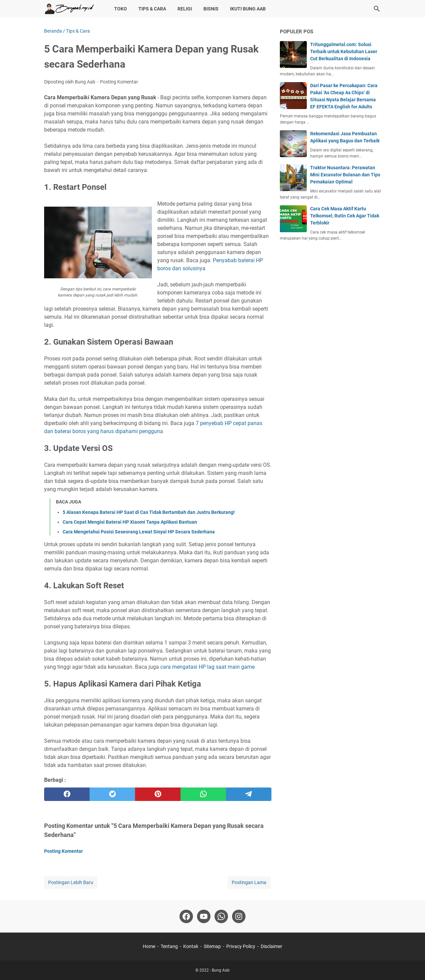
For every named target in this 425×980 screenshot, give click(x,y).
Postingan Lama (249, 882)
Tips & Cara (152, 9)
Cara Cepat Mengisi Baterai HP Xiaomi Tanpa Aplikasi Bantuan (130, 522)
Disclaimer (271, 946)
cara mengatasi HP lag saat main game (207, 667)
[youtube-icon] (204, 916)
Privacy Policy (241, 946)
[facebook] (67, 794)
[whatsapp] (203, 794)
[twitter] (112, 794)
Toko (121, 9)
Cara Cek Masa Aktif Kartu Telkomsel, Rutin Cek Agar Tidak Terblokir (345, 216)
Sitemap (212, 946)
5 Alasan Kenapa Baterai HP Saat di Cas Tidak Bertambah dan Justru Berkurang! (149, 512)
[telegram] (249, 794)
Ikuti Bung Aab (248, 9)
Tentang (169, 946)
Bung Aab (221, 970)
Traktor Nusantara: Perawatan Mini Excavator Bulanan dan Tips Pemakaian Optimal (345, 175)
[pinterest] (158, 794)
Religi (185, 9)
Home (149, 946)
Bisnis (211, 9)
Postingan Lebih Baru (71, 882)
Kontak (191, 946)
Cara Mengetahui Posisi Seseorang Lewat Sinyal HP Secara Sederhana (139, 532)
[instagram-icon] (239, 916)
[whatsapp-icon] (221, 916)
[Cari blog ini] (377, 9)
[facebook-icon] (186, 916)
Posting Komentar (119, 82)
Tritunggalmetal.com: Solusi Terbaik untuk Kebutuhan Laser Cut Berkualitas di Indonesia (344, 51)
